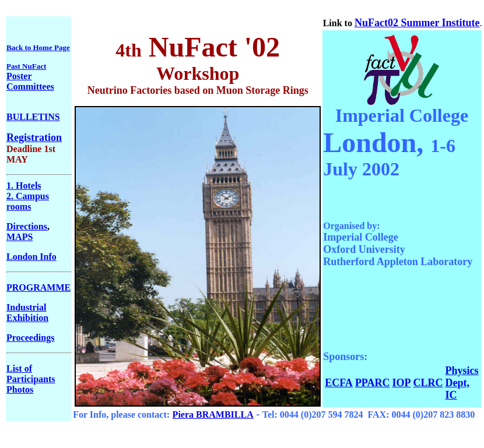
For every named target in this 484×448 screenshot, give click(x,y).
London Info (31, 257)
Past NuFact (26, 66)
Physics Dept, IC (462, 383)
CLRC (428, 383)
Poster (19, 76)
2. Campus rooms (28, 201)
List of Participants (31, 374)
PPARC (373, 383)
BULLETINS (33, 117)
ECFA (339, 383)
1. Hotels (24, 186)
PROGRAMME (38, 288)
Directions (27, 226)
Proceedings (30, 338)
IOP (402, 383)
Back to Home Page (38, 47)
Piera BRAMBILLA (213, 415)
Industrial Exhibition (27, 313)
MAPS (20, 237)
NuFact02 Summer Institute (417, 23)
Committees (30, 87)
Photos (20, 389)
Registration (34, 137)
